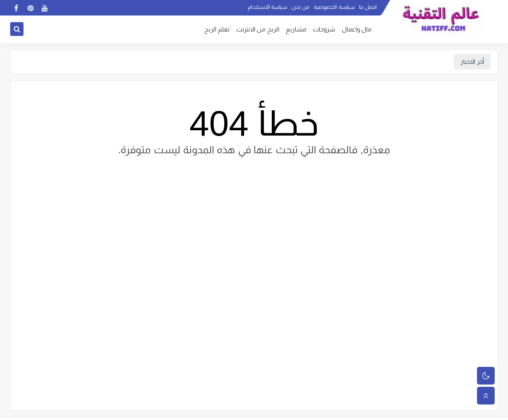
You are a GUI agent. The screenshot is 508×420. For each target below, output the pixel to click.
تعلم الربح (217, 29)
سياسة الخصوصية (334, 7)
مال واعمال (357, 29)
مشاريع (296, 29)
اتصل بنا (368, 7)
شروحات (324, 29)
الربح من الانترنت (258, 29)
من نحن (301, 7)
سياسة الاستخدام (268, 7)
